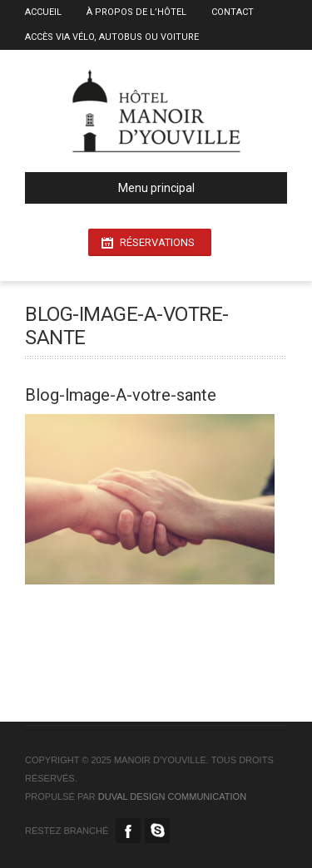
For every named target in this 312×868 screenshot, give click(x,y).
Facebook (128, 831)
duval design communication (172, 796)
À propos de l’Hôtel (136, 12)
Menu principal (116, 188)
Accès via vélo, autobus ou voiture (112, 37)
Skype (157, 831)
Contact (233, 12)
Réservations (157, 242)
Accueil (43, 12)
